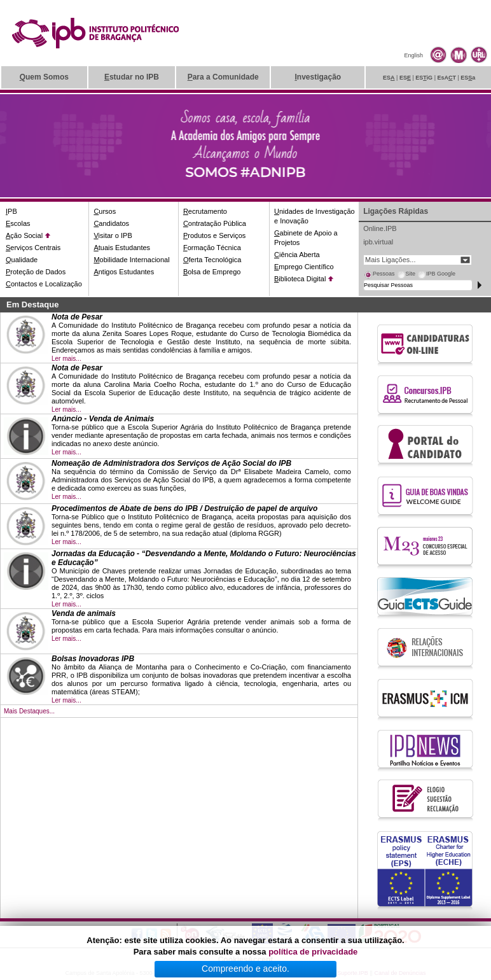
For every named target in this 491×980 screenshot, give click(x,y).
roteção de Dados (36, 272)
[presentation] (379, 276)
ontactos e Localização (44, 284)
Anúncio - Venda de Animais (103, 419)
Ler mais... (66, 359)
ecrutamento (205, 211)
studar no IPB (132, 77)
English (413, 55)
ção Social (24, 235)
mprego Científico (304, 267)
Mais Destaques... (29, 711)
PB (11, 211)
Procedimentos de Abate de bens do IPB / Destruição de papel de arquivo (184, 508)
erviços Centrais (33, 248)
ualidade (22, 260)
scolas (18, 223)
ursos (105, 211)
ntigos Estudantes (124, 272)
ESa (468, 78)
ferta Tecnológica (212, 260)
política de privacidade (313, 952)
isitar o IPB (113, 235)
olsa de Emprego (212, 272)
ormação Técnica (212, 248)
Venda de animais (84, 613)
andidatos (111, 223)
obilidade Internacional (131, 260)
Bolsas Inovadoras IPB (93, 659)
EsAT (446, 78)
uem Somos (44, 77)
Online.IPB (380, 228)
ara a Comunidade (223, 77)
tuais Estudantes (122, 248)
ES (389, 78)
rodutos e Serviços (214, 235)
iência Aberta (297, 255)
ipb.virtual (378, 242)
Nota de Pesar (77, 317)
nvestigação (318, 77)
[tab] (379, 276)
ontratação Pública (215, 223)
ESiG (424, 78)
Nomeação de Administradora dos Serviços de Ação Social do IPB (171, 463)
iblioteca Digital (300, 279)
